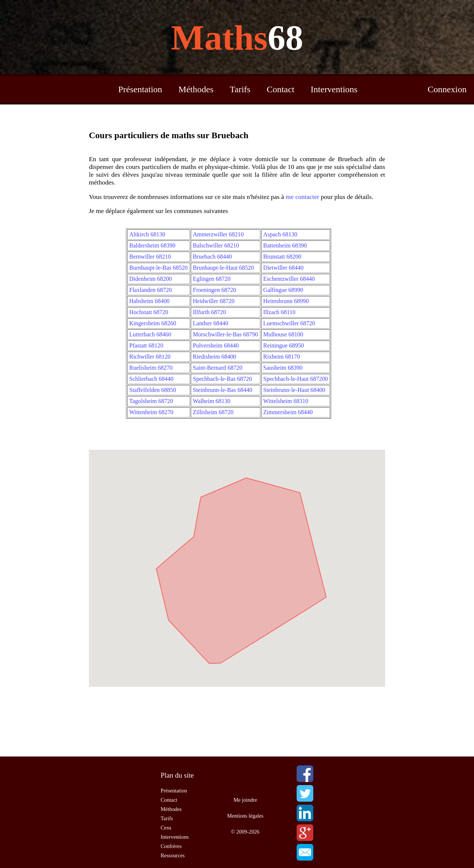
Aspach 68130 (280, 234)
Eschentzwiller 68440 (289, 279)
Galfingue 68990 (283, 290)
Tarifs (240, 89)
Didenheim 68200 (151, 279)
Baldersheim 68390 (152, 245)
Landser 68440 (211, 323)
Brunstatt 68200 (282, 257)
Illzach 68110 (279, 312)
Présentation (140, 89)
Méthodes (196, 89)
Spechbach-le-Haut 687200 (296, 379)
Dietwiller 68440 (283, 268)
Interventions (334, 89)
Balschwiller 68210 (216, 245)
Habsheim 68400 (149, 301)
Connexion (447, 89)
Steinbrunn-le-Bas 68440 (223, 390)
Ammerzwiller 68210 (218, 234)
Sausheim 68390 (283, 368)
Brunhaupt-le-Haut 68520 (223, 268)
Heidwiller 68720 (214, 301)
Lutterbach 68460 (150, 334)
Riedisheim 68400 (215, 357)
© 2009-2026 (245, 832)
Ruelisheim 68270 (151, 368)
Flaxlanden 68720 (151, 290)
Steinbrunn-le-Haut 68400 (294, 390)
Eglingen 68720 (212, 279)
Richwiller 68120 (150, 357)
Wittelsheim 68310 (286, 401)
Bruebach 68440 (212, 257)
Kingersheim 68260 (153, 323)
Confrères (171, 846)
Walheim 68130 (212, 401)
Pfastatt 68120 (146, 345)
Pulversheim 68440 (216, 345)
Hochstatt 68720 (149, 312)
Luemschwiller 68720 (289, 323)
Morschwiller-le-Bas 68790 (226, 334)
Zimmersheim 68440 (288, 412)
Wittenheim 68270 (151, 412)
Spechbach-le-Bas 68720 (223, 379)
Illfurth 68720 (209, 312)
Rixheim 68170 (282, 357)
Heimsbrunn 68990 (286, 301)
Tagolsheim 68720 (151, 401)
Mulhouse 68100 (283, 334)
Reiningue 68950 (284, 345)
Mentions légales (245, 816)
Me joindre (246, 800)
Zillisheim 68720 (213, 412)
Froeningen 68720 (215, 290)
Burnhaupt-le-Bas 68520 (158, 268)
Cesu (166, 828)
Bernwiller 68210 (150, 257)
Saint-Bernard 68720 (218, 368)
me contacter (303, 197)
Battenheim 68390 (285, 245)
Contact (281, 89)
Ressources (173, 855)
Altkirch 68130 (147, 234)
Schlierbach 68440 (151, 379)
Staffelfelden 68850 (153, 390)
